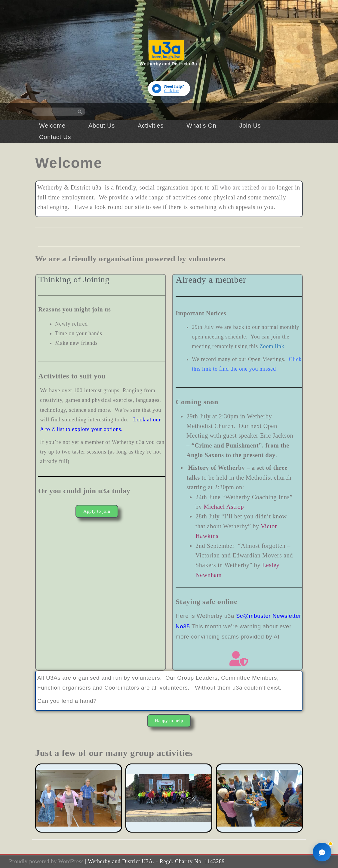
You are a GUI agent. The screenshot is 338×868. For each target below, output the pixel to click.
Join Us (250, 126)
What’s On (201, 126)
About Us (102, 126)
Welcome (52, 126)
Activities (151, 126)
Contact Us (55, 137)
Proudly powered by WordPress (46, 861)
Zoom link (272, 346)
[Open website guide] (169, 89)
